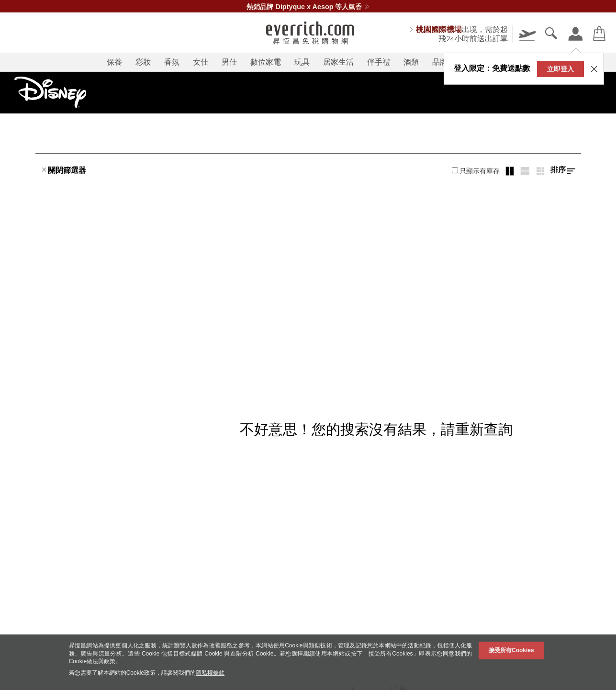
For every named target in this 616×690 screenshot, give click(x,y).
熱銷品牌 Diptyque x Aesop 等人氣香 (308, 7)
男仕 (229, 62)
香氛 (172, 62)
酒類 (411, 62)
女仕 (201, 62)
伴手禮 (379, 62)
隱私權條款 (210, 673)
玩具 (302, 62)
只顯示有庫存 (476, 171)
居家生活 (338, 62)
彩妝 (143, 62)
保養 (114, 62)
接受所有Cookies (511, 650)
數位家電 (266, 62)
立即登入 (560, 69)
